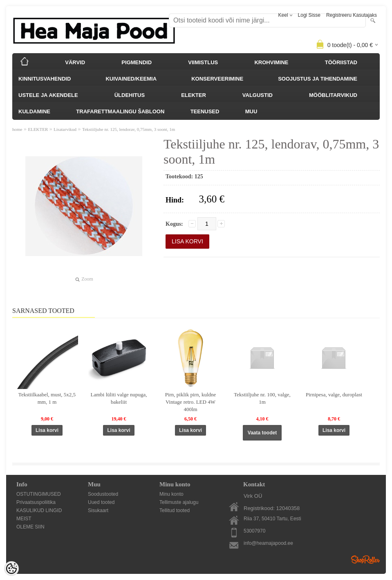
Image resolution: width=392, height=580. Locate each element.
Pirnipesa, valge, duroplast (334, 395)
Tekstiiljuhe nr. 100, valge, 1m (262, 398)
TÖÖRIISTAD (341, 62)
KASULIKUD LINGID (39, 510)
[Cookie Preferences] (11, 569)
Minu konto (171, 494)
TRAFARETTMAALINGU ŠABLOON (120, 111)
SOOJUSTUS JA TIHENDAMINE (318, 79)
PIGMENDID (137, 62)
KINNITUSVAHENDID (45, 79)
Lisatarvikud (65, 129)
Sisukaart (98, 510)
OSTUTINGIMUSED (39, 494)
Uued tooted (101, 502)
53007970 (254, 531)
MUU (251, 111)
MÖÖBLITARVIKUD (333, 95)
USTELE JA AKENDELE (48, 95)
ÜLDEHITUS (130, 95)
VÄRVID (75, 62)
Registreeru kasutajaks (352, 15)
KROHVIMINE (271, 62)
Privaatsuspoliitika (36, 502)
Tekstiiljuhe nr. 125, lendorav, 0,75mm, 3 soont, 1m (129, 129)
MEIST (24, 519)
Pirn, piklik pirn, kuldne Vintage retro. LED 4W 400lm (191, 402)
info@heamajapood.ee (268, 543)
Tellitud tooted (175, 510)
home (17, 129)
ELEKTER (194, 95)
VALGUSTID (258, 95)
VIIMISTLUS (203, 62)
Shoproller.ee (365, 560)
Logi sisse (309, 15)
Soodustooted (103, 494)
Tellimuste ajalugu (179, 502)
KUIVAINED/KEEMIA (131, 79)
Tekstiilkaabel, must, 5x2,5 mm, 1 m (47, 398)
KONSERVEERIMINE (217, 79)
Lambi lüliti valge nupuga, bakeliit (119, 398)
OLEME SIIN (30, 527)
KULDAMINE (34, 111)
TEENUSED (205, 111)
